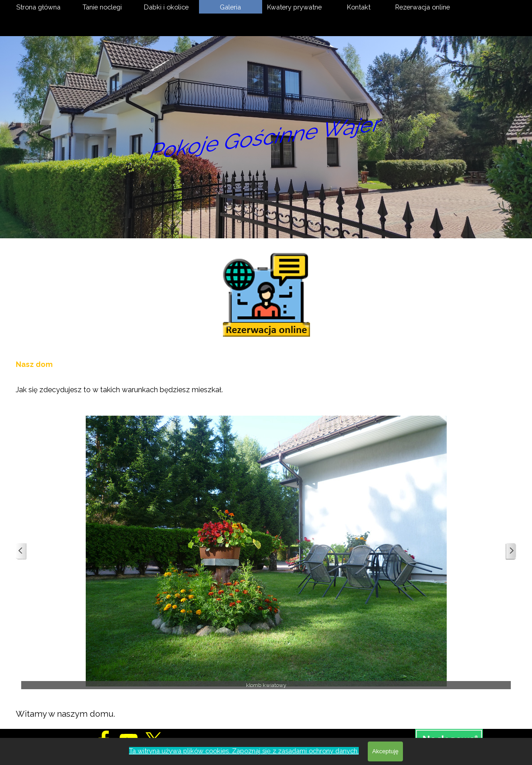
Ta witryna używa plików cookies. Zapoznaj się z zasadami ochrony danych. (244, 751)
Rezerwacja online (423, 7)
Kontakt (359, 7)
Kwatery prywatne (294, 7)
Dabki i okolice (166, 7)
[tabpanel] (266, 376)
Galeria (230, 7)
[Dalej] (511, 551)
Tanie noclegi (102, 7)
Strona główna (38, 7)
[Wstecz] (21, 551)
